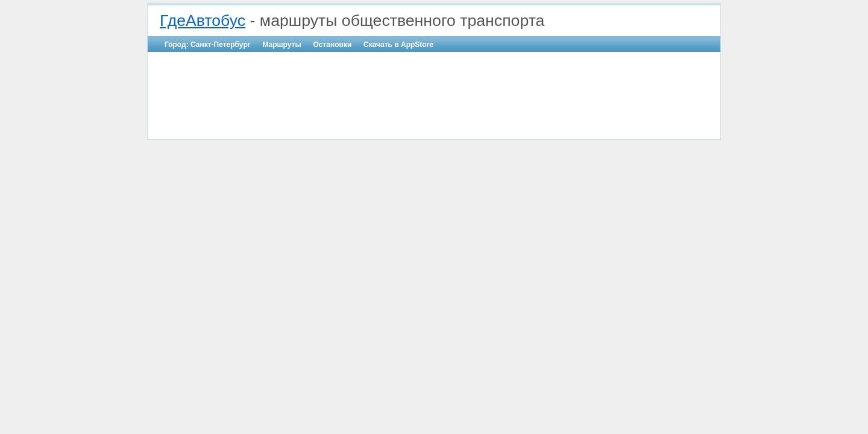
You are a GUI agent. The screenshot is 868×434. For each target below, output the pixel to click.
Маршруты (281, 45)
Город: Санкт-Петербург (208, 45)
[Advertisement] (434, 88)
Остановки (332, 45)
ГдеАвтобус (203, 20)
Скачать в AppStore (398, 45)
